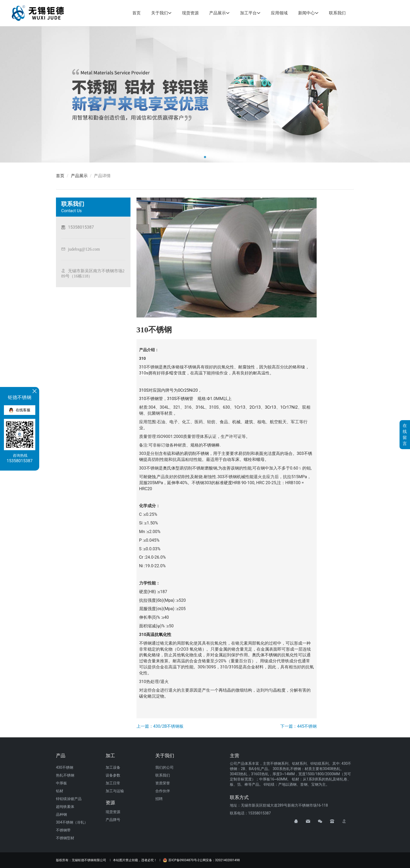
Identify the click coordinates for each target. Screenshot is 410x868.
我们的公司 (164, 767)
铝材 (60, 791)
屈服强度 (147, 609)
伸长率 (145, 617)
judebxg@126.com (84, 249)
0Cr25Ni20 (188, 390)
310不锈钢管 (151, 399)
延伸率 (173, 483)
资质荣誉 (163, 783)
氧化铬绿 (152, 655)
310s (144, 373)
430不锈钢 (65, 767)
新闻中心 (306, 13)
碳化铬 (145, 696)
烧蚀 (152, 477)
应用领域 (279, 13)
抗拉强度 (147, 600)
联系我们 (337, 13)
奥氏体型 (171, 468)
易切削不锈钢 (196, 453)
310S (144, 390)
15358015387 (81, 227)
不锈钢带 (63, 830)
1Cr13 (240, 407)
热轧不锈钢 (65, 775)
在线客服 (20, 410)
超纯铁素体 (65, 807)
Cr (141, 557)
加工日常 (113, 783)
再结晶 (225, 690)
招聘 (159, 799)
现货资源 (190, 13)
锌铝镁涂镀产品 (69, 799)
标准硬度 (224, 483)
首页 (136, 13)
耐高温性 (261, 373)
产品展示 (218, 13)
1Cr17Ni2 (289, 407)
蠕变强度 (178, 373)
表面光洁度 (265, 453)
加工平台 (248, 13)
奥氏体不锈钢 (265, 655)
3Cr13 (271, 407)
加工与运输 (115, 791)
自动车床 (231, 459)
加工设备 (113, 767)
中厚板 (61, 783)
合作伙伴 (163, 791)
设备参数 (113, 775)
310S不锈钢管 (180, 399)
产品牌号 (113, 820)
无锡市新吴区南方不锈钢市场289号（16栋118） (93, 273)
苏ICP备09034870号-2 (181, 860)
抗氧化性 (163, 635)
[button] (205, 157)
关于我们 (160, 13)
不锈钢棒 (211, 445)
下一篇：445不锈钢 (298, 726)
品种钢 (61, 814)
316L (200, 407)
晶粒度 (279, 690)
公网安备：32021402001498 (220, 860)
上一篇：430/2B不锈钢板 (160, 726)
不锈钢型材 (65, 838)
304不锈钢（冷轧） (72, 822)
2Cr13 (255, 407)
